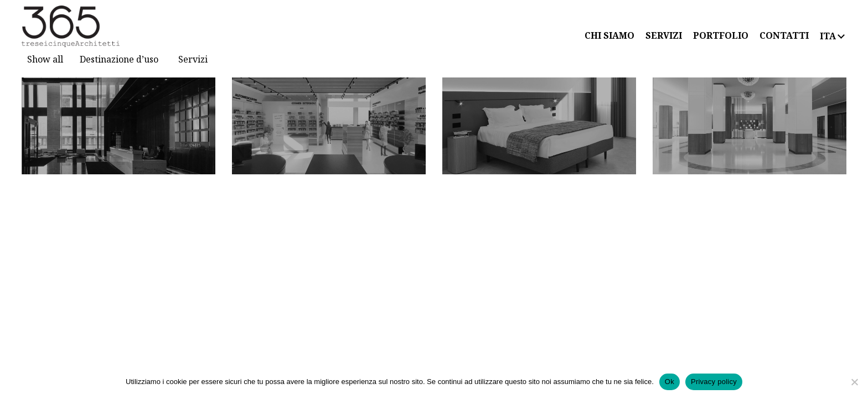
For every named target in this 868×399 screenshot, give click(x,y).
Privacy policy (714, 382)
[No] (854, 382)
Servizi (193, 59)
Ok (670, 382)
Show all (45, 59)
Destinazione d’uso (119, 59)
